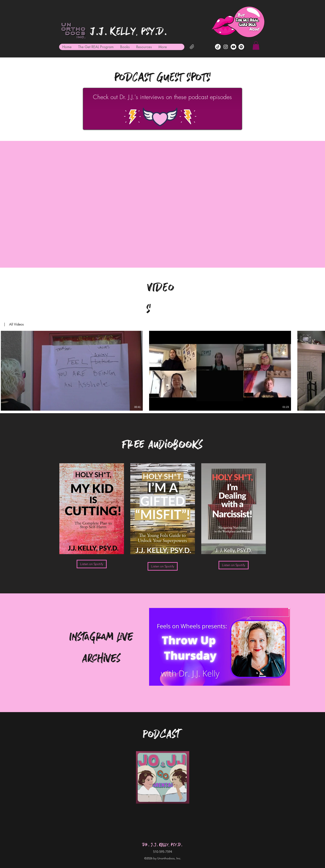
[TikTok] (218, 47)
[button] (256, 46)
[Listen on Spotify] (92, 564)
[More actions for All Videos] (14, 324)
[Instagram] (226, 47)
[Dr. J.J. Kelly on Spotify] (241, 47)
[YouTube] (233, 47)
